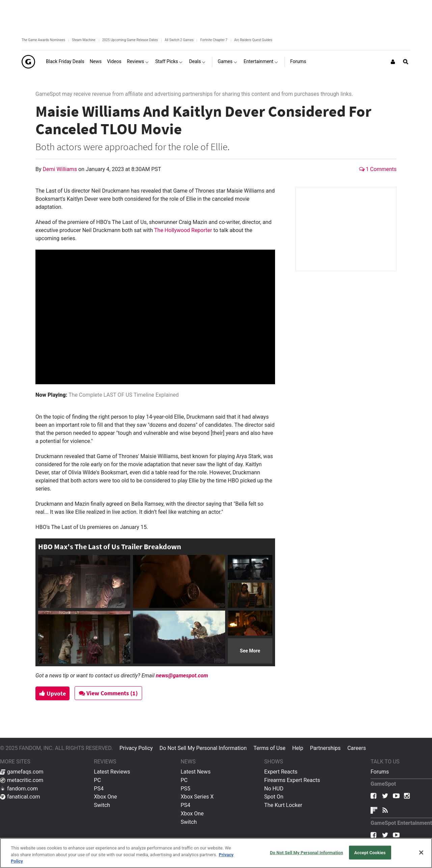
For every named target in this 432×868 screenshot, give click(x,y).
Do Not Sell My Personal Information (203, 748)
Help (298, 748)
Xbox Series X (197, 797)
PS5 (185, 789)
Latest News (196, 772)
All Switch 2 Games (179, 40)
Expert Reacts (281, 772)
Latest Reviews (112, 772)
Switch (102, 805)
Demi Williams (61, 169)
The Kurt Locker (283, 805)
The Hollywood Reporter (183, 230)
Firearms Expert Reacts (292, 780)
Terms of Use (269, 748)
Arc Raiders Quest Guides (253, 40)
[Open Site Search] (406, 62)
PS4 (99, 789)
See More (250, 651)
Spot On (274, 797)
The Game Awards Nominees (43, 40)
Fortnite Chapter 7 (214, 40)
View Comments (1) (112, 693)
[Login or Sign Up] (393, 62)
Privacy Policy (136, 748)
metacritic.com (22, 780)
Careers (357, 748)
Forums (380, 772)
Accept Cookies (370, 852)
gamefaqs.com (22, 772)
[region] (216, 853)
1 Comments (378, 169)
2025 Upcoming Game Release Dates (130, 40)
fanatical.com (20, 797)
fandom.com (19, 789)
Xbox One (105, 797)
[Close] (421, 852)
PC (97, 780)
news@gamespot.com (182, 676)
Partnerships (325, 748)
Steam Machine (84, 40)
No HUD (274, 789)
